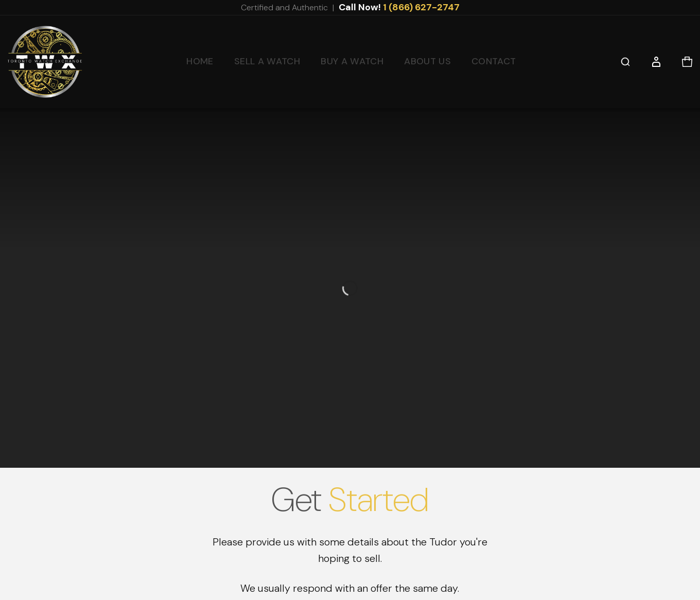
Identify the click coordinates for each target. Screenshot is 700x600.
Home (200, 61)
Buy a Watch (352, 61)
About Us (427, 61)
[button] (625, 62)
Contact (494, 61)
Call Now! (399, 7)
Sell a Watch (267, 61)
